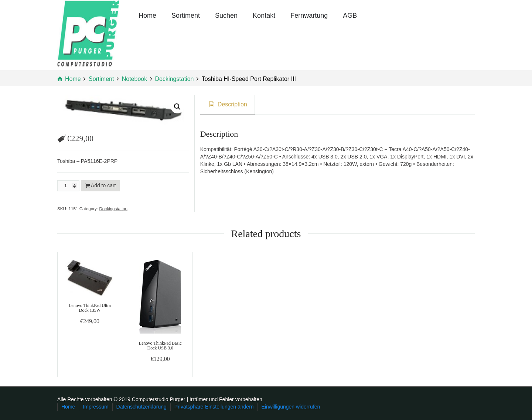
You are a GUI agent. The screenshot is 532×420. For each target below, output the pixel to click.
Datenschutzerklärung (141, 407)
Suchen (226, 16)
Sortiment (186, 16)
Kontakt (264, 16)
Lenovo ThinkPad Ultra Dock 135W (90, 308)
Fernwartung (309, 16)
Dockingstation (113, 209)
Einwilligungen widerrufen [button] (291, 407)
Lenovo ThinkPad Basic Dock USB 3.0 (160, 346)
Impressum (96, 407)
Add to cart (103, 185)
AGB (350, 16)
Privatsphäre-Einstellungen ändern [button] (214, 407)
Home (147, 16)
